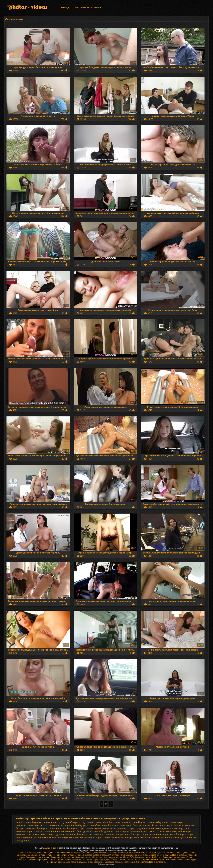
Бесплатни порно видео (94, 860)
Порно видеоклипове (60, 853)
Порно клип (190, 853)
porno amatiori (55, 825)
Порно (187, 860)
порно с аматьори (85, 837)
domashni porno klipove (133, 822)
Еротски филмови (136, 853)
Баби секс (157, 857)
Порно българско (157, 862)
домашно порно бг (93, 831)
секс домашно (24, 840)
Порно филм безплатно (153, 860)
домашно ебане (74, 831)
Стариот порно (134, 860)
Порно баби (101, 855)
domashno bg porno (157, 822)
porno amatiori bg (73, 825)
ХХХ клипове (114, 855)
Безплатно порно (83, 857)
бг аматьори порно (162, 825)
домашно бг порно (54, 831)
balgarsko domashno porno (46, 822)
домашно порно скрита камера (174, 831)
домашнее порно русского (176, 828)
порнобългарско (170, 837)
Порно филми (152, 853)
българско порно (76, 828)
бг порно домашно (26, 828)
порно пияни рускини (46, 837)
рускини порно (188, 837)
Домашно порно (15, 6)
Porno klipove (100, 853)
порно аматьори (159, 834)
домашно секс (24, 834)
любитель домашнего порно (109, 834)
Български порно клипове (171, 853)
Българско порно (129, 855)
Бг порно (72, 855)
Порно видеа (43, 853)
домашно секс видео (44, 834)
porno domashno (110, 825)
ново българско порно (137, 834)
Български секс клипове (82, 853)
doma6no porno (111, 822)
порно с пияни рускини (108, 837)
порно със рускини (150, 837)
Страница (63, 7)
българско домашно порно (51, 828)
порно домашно (25, 837)
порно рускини (66, 837)
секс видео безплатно (94, 862)
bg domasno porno (92, 822)
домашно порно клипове (143, 831)
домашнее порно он (150, 828)
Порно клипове (23, 855)
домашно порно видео (116, 831)
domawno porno (24, 825)
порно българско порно (182, 834)
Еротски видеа (164, 855)
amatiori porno (23, 822)
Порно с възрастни (85, 855)
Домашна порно (36, 860)
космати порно (128, 862)
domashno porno (177, 822)
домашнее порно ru (127, 828)
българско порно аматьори (101, 828)
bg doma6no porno (72, 822)
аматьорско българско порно (135, 825)
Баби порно (59, 862)
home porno (40, 825)
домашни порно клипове (29, 831)
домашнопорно (65, 834)
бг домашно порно (184, 825)
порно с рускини (130, 837)
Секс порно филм (74, 862)
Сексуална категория (86, 7)
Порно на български (27, 853)
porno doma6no (92, 825)
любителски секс (83, 834)
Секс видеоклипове (117, 853)
